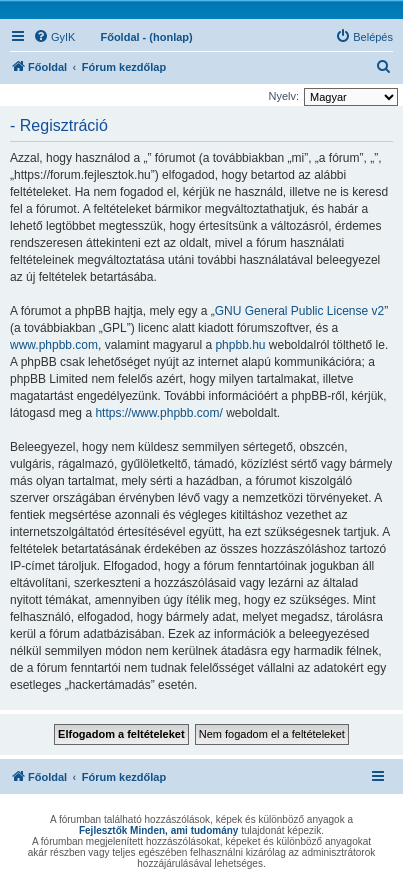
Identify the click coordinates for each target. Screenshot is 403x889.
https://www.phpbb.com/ (158, 413)
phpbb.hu (240, 345)
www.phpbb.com (54, 345)
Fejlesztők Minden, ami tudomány (158, 830)
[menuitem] (54, 37)
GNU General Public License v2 (299, 311)
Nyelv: (283, 96)
